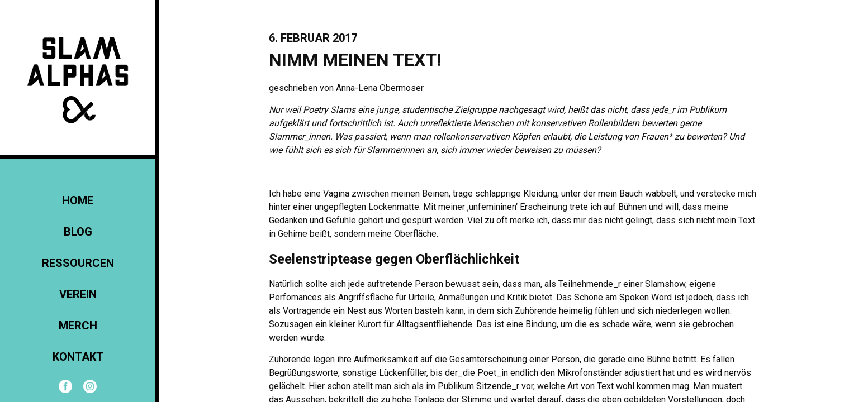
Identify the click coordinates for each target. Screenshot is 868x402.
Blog (78, 232)
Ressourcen (78, 263)
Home (78, 200)
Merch (78, 326)
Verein (78, 294)
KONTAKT (78, 357)
